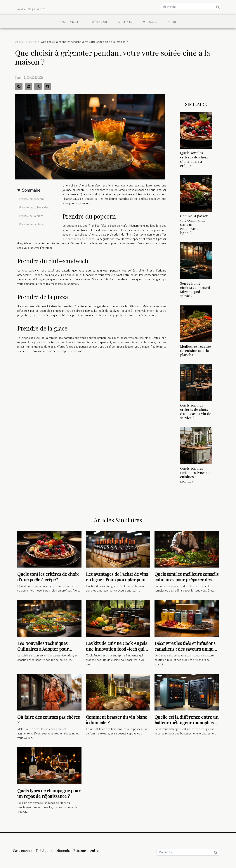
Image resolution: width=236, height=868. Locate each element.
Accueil (20, 42)
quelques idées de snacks (78, 239)
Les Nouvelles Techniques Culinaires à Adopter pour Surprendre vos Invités (43, 649)
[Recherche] (191, 7)
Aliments (125, 22)
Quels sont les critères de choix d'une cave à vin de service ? (196, 411)
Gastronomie (70, 22)
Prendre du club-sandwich (35, 207)
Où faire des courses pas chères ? (48, 720)
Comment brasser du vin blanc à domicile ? (116, 720)
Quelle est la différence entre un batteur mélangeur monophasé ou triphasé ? (186, 723)
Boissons (150, 22)
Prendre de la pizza (31, 216)
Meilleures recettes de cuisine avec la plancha (196, 350)
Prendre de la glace (31, 224)
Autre (172, 22)
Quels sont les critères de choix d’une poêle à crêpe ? (194, 159)
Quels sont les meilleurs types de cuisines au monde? (195, 474)
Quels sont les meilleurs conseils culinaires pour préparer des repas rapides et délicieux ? (186, 580)
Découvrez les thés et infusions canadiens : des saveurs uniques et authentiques (186, 649)
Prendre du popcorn (31, 199)
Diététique (99, 22)
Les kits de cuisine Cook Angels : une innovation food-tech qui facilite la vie (118, 649)
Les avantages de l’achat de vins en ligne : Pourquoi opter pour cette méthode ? (117, 580)
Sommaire (31, 190)
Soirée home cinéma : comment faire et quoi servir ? (195, 289)
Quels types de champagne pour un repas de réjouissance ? (49, 793)
